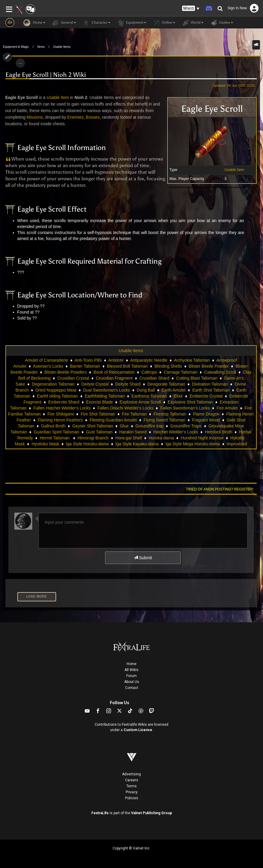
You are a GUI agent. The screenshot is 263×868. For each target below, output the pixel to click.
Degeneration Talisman (53, 384)
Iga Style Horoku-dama (87, 444)
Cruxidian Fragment (114, 378)
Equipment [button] (131, 23)
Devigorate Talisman (166, 384)
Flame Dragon (206, 414)
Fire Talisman (134, 414)
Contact (132, 688)
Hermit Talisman (55, 438)
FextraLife (100, 813)
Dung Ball (146, 390)
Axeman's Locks (48, 366)
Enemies (75, 117)
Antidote (116, 360)
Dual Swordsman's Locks (106, 390)
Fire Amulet (227, 408)
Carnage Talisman (181, 372)
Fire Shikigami (61, 414)
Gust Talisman (99, 432)
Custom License (138, 730)
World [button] (192, 23)
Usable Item (234, 170)
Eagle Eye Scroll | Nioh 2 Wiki (46, 75)
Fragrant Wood (206, 420)
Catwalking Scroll (220, 372)
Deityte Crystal (95, 384)
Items (41, 47)
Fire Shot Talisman (98, 414)
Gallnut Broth (53, 426)
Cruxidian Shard (154, 378)
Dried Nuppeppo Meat (56, 390)
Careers (132, 780)
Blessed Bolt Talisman (127, 366)
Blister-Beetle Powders (66, 372)
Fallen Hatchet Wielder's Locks (62, 408)
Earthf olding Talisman (57, 396)
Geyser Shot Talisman (93, 426)
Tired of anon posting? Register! (220, 489)
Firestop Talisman (170, 414)
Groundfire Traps (186, 426)
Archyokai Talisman (192, 360)
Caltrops (149, 372)
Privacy (132, 792)
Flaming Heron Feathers (60, 420)
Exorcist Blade (99, 402)
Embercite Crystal (206, 396)
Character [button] (96, 23)
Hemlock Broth (219, 432)
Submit (143, 558)
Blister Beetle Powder (209, 366)
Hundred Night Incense (202, 438)
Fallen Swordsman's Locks (185, 408)
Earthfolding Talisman (105, 396)
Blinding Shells (168, 366)
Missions (35, 117)
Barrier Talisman (85, 366)
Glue (124, 426)
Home (131, 664)
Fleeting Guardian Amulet (113, 420)
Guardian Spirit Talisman (56, 432)
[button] (191, 9)
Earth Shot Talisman (211, 390)
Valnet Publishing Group (152, 813)
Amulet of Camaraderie (47, 360)
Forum (131, 676)
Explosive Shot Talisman (190, 402)
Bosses (93, 117)
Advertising (131, 774)
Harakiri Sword (133, 432)
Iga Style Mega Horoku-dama (193, 444)
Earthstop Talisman (149, 396)
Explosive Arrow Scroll (140, 402)
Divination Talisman (210, 384)
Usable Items (62, 47)
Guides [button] (221, 23)
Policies (132, 798)
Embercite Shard (64, 402)
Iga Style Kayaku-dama (137, 444)
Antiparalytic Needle (149, 360)
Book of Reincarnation (114, 372)
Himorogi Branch (93, 438)
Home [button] (34, 23)
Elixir (178, 396)
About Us (132, 682)
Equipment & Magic (16, 47)
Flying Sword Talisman (164, 420)
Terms (131, 786)
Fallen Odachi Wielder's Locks (125, 408)
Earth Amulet (173, 390)
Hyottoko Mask (46, 444)
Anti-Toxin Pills (88, 360)
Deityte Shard (128, 384)
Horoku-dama (161, 438)
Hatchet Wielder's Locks (176, 432)
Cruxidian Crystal (73, 378)
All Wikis (131, 670)
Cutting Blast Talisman (197, 378)
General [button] (64, 23)
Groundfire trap (150, 426)
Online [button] (164, 23)
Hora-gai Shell (129, 438)
